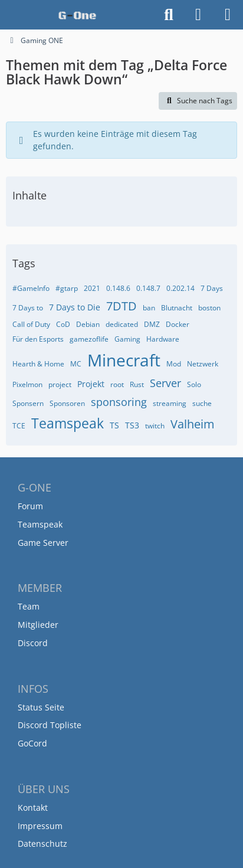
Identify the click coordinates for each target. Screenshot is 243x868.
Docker (178, 324)
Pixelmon (27, 384)
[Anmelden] (198, 15)
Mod (174, 364)
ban (149, 308)
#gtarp (67, 288)
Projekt (91, 384)
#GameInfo (31, 288)
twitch (155, 426)
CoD (63, 324)
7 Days (212, 288)
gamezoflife (89, 339)
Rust (137, 384)
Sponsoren (67, 403)
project (60, 384)
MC (76, 364)
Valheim (193, 424)
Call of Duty (31, 324)
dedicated (122, 324)
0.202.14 (180, 288)
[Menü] (228, 15)
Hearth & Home (38, 364)
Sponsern (28, 403)
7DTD (121, 306)
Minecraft (124, 360)
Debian (88, 324)
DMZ (152, 324)
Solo (194, 384)
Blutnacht (177, 308)
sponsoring (119, 402)
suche (202, 403)
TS (114, 425)
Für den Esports (38, 339)
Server (165, 383)
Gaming (127, 339)
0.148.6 (118, 288)
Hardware (163, 339)
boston (209, 308)
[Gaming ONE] (77, 15)
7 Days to (28, 308)
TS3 (132, 425)
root (117, 384)
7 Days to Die (75, 307)
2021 (92, 288)
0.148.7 (148, 288)
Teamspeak (68, 423)
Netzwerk (203, 364)
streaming (170, 403)
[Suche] (169, 15)
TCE (19, 426)
